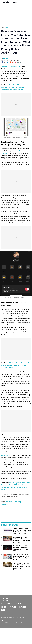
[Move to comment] (21, 62)
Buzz (3, 610)
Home (2, 28)
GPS (25, 502)
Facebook (10, 502)
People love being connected (11, 67)
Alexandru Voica (7, 455)
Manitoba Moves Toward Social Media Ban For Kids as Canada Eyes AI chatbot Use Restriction (22, 540)
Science (11, 604)
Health (4, 607)
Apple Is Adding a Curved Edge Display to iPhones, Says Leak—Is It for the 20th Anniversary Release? (22, 531)
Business (20, 604)
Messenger (13, 69)
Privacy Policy (21, 617)
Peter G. (6, 58)
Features (22, 607)
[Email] (18, 62)
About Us (4, 614)
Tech (3, 604)
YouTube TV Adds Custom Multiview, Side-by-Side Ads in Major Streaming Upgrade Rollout (22, 557)
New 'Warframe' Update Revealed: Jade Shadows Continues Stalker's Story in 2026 (21, 548)
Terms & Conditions (7, 617)
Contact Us (13, 614)
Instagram (5, 504)
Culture (7, 28)
